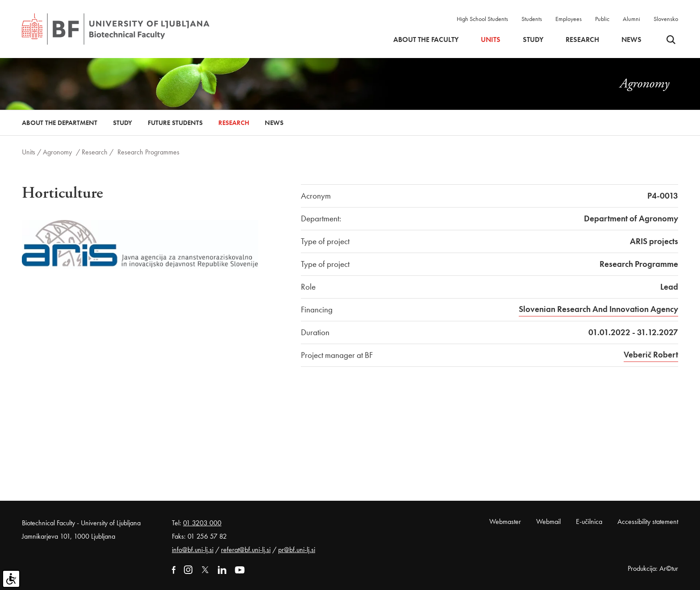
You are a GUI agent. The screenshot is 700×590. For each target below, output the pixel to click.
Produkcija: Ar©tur (653, 568)
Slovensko (666, 19)
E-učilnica (589, 521)
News (631, 40)
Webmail (548, 521)
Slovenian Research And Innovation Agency (598, 309)
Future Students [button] (175, 123)
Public (602, 19)
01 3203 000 (202, 523)
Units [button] (491, 40)
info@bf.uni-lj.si (193, 550)
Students (532, 19)
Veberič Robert (651, 355)
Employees (569, 19)
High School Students (482, 19)
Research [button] (582, 40)
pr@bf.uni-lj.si (297, 550)
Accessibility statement (648, 521)
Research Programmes (148, 152)
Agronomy (57, 152)
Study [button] (533, 40)
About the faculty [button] (426, 40)
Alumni (631, 19)
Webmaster (505, 521)
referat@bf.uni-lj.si (246, 550)
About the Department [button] (60, 123)
